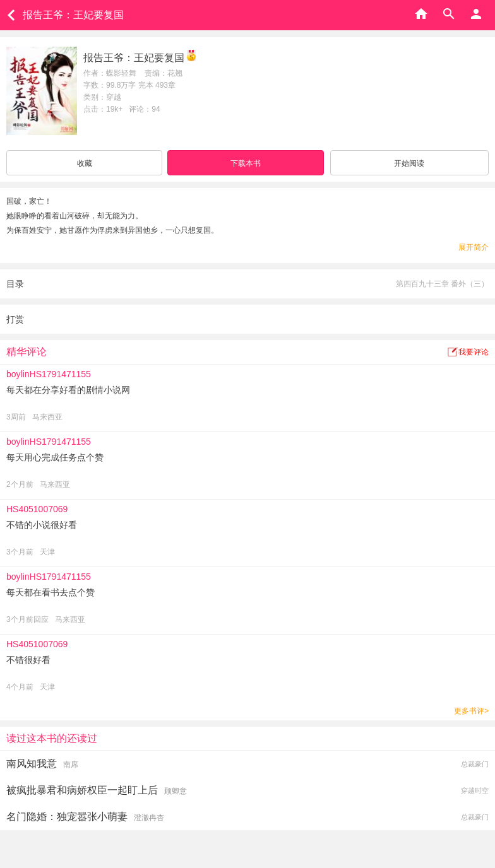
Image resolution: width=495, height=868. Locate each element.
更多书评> (471, 711)
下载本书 (246, 163)
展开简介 (474, 247)
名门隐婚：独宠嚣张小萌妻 (67, 817)
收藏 (85, 163)
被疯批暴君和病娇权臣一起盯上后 (82, 790)
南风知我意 (32, 764)
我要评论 (474, 352)
